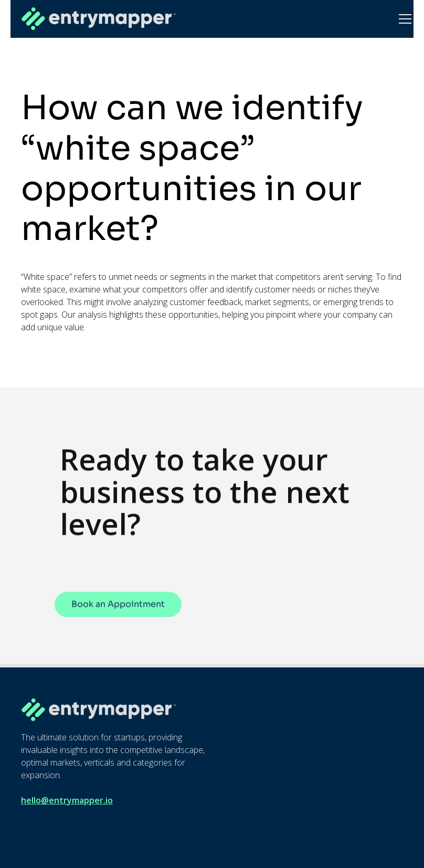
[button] (403, 19)
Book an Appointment (118, 611)
